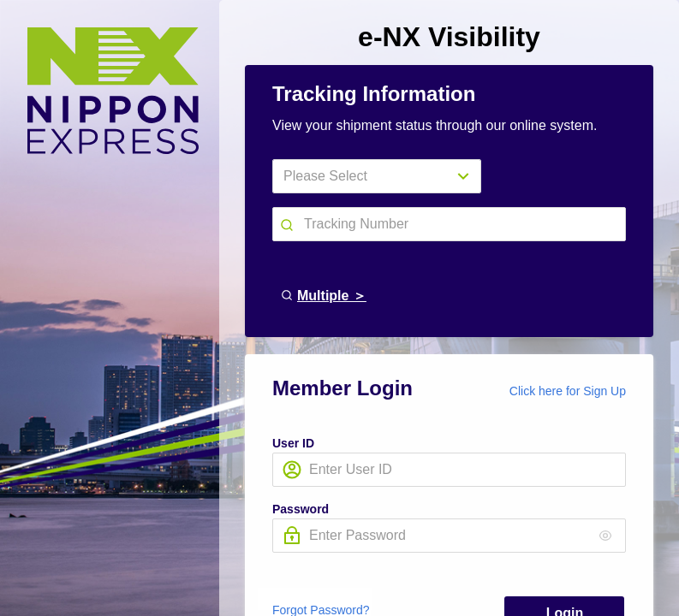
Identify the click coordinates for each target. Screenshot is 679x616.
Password (301, 509)
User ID (293, 443)
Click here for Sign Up (568, 391)
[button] (289, 223)
